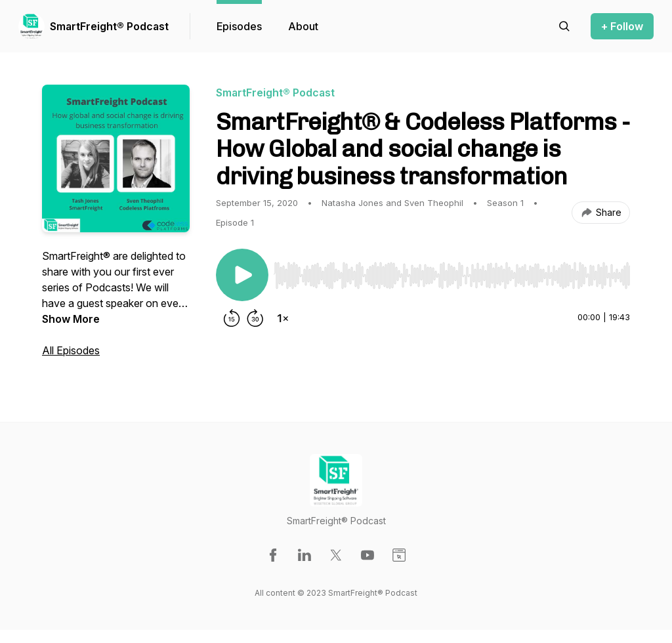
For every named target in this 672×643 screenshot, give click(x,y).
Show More (71, 319)
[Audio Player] (452, 272)
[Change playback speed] (283, 318)
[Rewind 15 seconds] (232, 318)
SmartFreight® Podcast (109, 26)
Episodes (239, 26)
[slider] (452, 276)
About (303, 26)
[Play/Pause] (242, 275)
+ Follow (622, 26)
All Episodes (71, 350)
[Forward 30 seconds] (255, 318)
